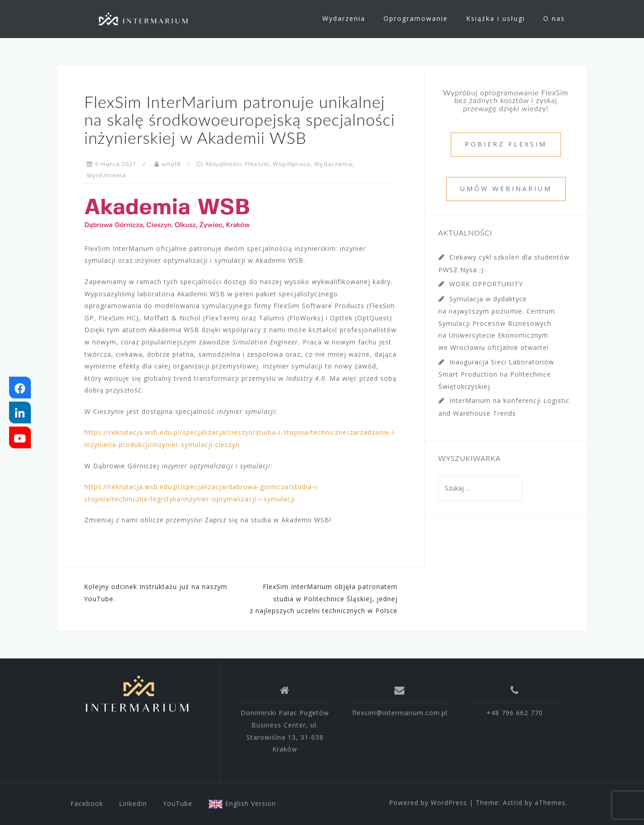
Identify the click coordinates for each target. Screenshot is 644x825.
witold (171, 164)
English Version (242, 803)
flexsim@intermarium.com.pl (400, 713)
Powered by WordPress (428, 803)
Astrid (513, 803)
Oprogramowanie (416, 18)
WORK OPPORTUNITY (486, 284)
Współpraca (292, 164)
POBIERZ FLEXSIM (506, 144)
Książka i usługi (496, 18)
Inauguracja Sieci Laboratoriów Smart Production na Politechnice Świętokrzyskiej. (496, 374)
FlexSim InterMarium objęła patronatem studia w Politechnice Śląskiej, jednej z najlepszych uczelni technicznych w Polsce (324, 599)
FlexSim (257, 164)
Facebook (87, 803)
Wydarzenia (344, 18)
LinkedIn (133, 803)
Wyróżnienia (106, 175)
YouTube (178, 803)
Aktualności (223, 164)
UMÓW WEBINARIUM (506, 189)
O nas (554, 18)
